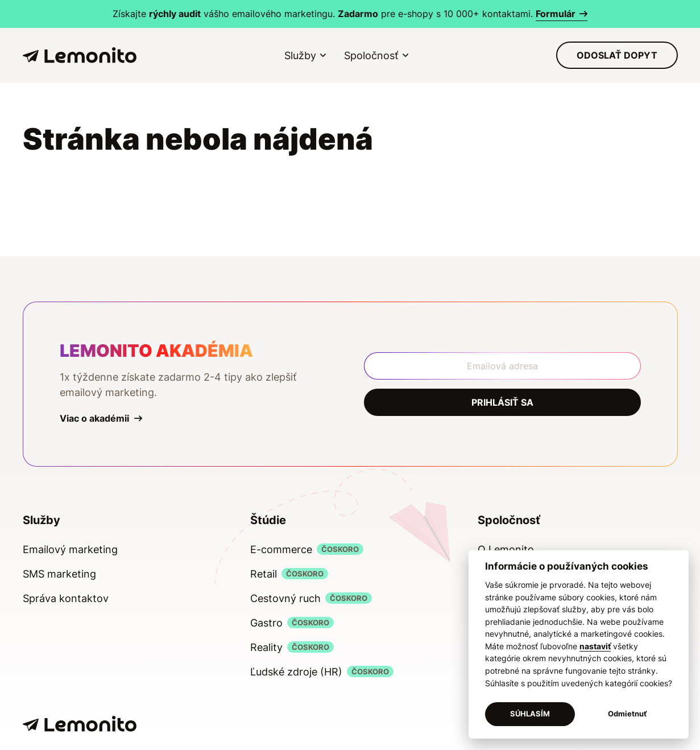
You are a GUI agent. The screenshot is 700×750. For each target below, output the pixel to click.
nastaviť (595, 646)
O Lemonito (506, 549)
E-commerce (281, 549)
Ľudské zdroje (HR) (296, 672)
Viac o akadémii (94, 418)
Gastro (266, 623)
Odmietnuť (627, 714)
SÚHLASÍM (530, 714)
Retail (264, 574)
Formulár (556, 14)
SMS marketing (59, 574)
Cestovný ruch (285, 598)
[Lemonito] (80, 55)
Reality (266, 647)
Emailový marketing (70, 549)
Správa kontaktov (66, 598)
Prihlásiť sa (502, 402)
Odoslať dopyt (617, 55)
